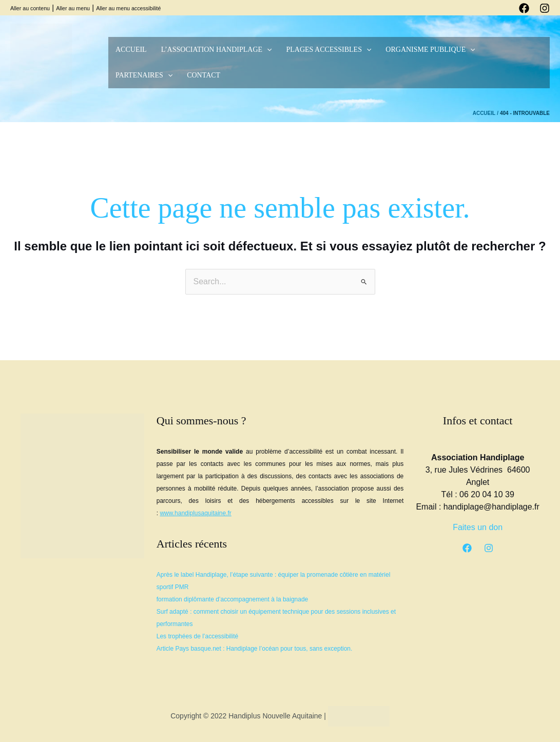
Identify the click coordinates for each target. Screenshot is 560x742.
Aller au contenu (30, 8)
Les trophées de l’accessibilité (197, 636)
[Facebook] (524, 8)
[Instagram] (545, 8)
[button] (267, 50)
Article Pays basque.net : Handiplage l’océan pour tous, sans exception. (255, 649)
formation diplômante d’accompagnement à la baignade (233, 599)
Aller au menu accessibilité (128, 8)
